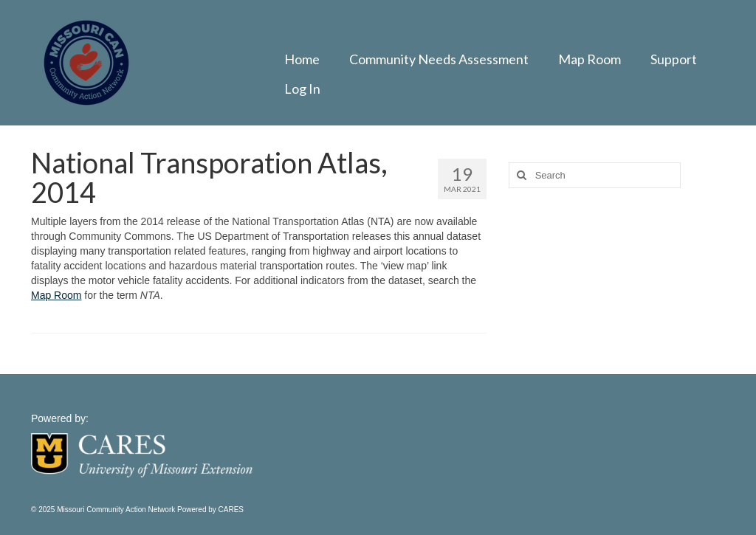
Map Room (56, 295)
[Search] (520, 175)
